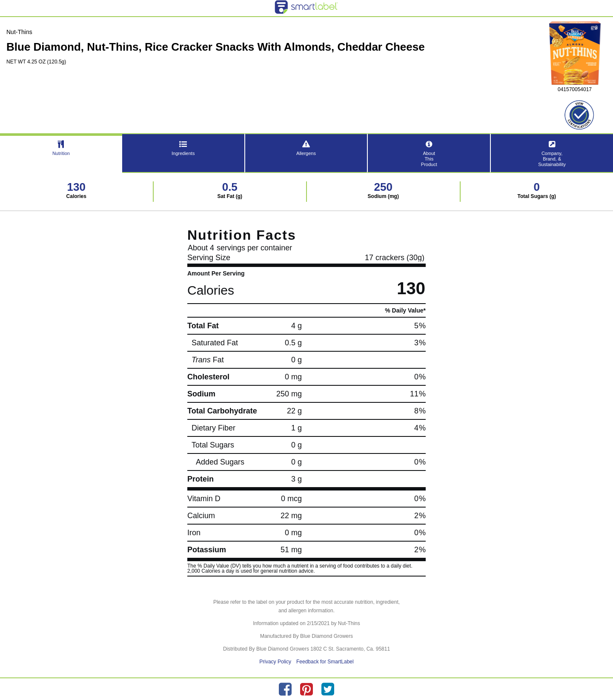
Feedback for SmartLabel (325, 662)
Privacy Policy (275, 662)
